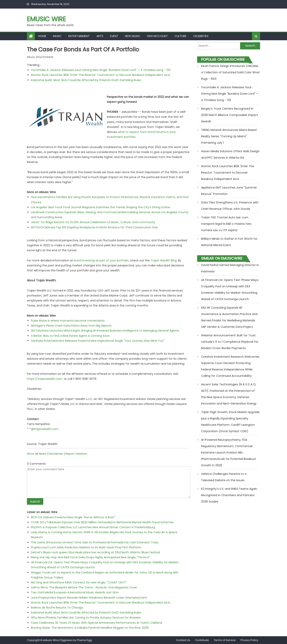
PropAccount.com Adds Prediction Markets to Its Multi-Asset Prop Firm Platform (86, 547)
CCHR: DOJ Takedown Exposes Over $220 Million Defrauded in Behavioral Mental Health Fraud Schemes (102, 522)
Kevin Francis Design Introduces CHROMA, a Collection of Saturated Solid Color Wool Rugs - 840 (230, 72)
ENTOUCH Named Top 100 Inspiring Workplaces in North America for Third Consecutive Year (94, 227)
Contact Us (183, 640)
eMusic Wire (46, 19)
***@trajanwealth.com (43, 429)
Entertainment (79, 36)
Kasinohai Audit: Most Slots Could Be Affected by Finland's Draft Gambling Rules (86, 80)
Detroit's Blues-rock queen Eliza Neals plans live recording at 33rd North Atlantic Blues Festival (95, 552)
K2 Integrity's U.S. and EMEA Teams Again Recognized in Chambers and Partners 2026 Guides (229, 495)
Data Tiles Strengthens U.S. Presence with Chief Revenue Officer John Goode (230, 206)
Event (114, 36)
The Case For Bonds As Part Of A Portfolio (83, 50)
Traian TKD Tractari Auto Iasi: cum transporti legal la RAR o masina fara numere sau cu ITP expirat (226, 224)
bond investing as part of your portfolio (101, 260)
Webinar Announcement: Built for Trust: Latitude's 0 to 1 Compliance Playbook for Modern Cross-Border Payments (230, 342)
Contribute (202, 640)
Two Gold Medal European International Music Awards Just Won (75, 592)
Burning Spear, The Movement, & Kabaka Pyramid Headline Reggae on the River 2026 (90, 628)
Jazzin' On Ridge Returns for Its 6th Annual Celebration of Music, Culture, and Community (93, 222)
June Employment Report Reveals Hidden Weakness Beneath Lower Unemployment (89, 598)
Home (42, 36)
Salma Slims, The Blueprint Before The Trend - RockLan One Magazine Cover (84, 587)
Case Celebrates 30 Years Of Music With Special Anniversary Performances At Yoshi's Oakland (96, 623)
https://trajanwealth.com (45, 379)
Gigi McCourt (157, 36)
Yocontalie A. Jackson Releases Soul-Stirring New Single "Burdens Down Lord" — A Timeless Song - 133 (101, 70)
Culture (180, 36)
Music (57, 36)
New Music (133, 36)
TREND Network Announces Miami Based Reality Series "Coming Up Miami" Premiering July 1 (229, 136)
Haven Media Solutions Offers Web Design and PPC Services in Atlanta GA (230, 154)
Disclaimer (56, 454)
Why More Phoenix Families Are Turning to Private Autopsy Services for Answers (86, 617)
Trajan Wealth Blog (164, 260)
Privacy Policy (249, 640)
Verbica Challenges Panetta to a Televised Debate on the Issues (224, 477)
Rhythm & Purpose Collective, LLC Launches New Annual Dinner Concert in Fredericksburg (93, 527)
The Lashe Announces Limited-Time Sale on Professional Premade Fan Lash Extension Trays (95, 542)
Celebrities (201, 36)
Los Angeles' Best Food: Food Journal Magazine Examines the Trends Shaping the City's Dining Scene (100, 207)
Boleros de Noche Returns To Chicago (57, 608)
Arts (100, 36)
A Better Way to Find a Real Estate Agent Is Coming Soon (70, 336)
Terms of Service (225, 640)
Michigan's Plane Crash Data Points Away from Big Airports (71, 326)
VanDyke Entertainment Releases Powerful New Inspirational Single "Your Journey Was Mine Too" (98, 341)
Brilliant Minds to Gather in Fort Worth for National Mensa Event (229, 242)
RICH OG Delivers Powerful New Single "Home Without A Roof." (73, 517)
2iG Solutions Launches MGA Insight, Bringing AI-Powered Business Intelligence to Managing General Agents (105, 331)
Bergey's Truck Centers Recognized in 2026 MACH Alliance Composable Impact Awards (230, 115)
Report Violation (76, 454)
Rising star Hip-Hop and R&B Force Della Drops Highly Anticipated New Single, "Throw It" (90, 557)
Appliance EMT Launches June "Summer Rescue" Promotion (229, 191)
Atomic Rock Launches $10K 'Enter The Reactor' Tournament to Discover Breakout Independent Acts (101, 75)
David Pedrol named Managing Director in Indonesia (230, 268)
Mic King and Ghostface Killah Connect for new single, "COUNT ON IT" (79, 582)
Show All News (36, 454)
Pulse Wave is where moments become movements (68, 321)
